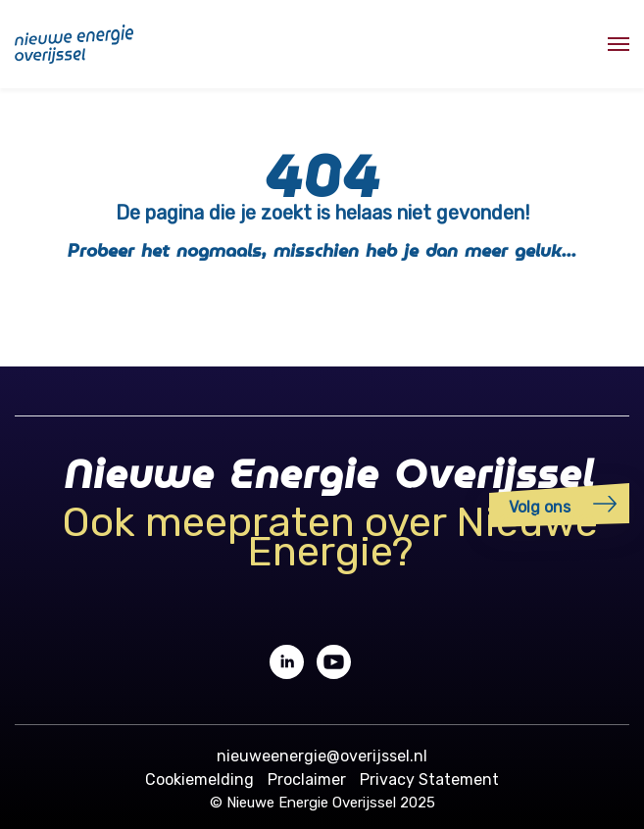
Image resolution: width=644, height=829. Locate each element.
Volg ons (540, 507)
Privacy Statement (429, 780)
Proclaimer (307, 780)
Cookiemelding (199, 780)
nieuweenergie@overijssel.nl (322, 756)
